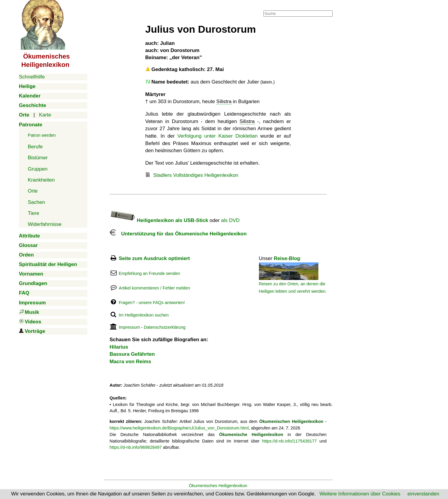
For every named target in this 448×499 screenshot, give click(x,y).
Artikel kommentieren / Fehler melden (154, 288)
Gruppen (38, 169)
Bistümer (38, 158)
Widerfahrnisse (45, 224)
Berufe (35, 147)
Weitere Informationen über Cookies (360, 494)
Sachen (37, 202)
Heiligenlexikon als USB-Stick (159, 220)
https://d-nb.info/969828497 (136, 447)
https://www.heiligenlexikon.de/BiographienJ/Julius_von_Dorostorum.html (179, 428)
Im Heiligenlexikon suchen (144, 315)
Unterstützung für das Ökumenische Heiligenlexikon (178, 234)
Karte (45, 115)
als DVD (230, 220)
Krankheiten (41, 180)
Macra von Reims (131, 362)
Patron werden (42, 135)
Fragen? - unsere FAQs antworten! (152, 303)
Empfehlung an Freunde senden (149, 273)
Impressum (129, 327)
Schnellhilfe (32, 77)
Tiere (34, 213)
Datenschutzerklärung (165, 327)
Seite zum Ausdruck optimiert (154, 258)
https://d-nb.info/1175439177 (290, 441)
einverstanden (423, 494)
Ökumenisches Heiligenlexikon (218, 486)
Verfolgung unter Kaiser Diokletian (218, 136)
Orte (33, 191)
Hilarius (119, 347)
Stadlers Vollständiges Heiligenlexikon (196, 175)
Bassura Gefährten (132, 354)
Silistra (224, 101)
